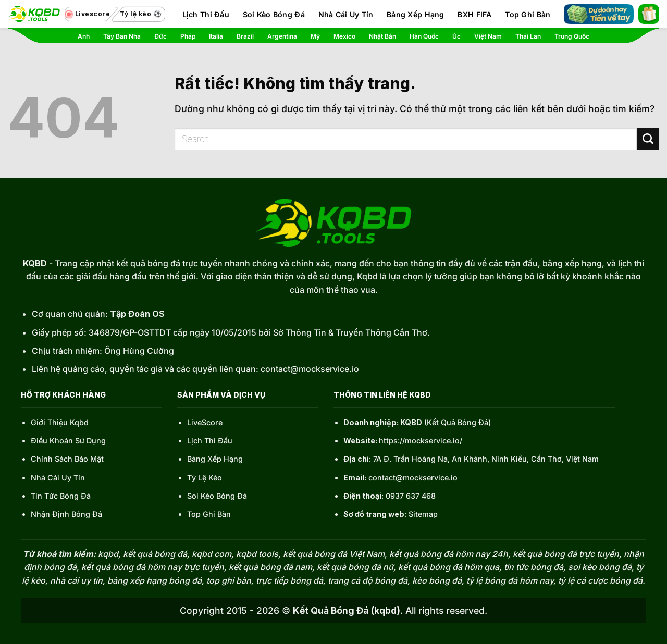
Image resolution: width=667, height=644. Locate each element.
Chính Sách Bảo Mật (67, 459)
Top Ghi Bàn (528, 14)
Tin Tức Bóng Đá (61, 496)
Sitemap (423, 514)
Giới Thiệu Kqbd (60, 422)
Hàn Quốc (424, 36)
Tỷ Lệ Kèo (205, 478)
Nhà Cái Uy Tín (346, 14)
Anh (84, 36)
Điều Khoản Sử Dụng (68, 441)
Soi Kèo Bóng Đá (274, 14)
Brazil (245, 36)
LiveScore (205, 422)
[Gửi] (648, 139)
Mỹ (315, 36)
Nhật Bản (382, 36)
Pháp (188, 36)
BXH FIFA (474, 14)
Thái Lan (528, 36)
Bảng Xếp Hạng (416, 14)
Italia (216, 36)
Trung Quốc (572, 36)
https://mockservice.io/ (421, 441)
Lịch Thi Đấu (206, 14)
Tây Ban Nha (122, 36)
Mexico (344, 36)
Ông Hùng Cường (139, 351)
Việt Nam (488, 36)
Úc (456, 36)
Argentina (282, 36)
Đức (160, 36)
